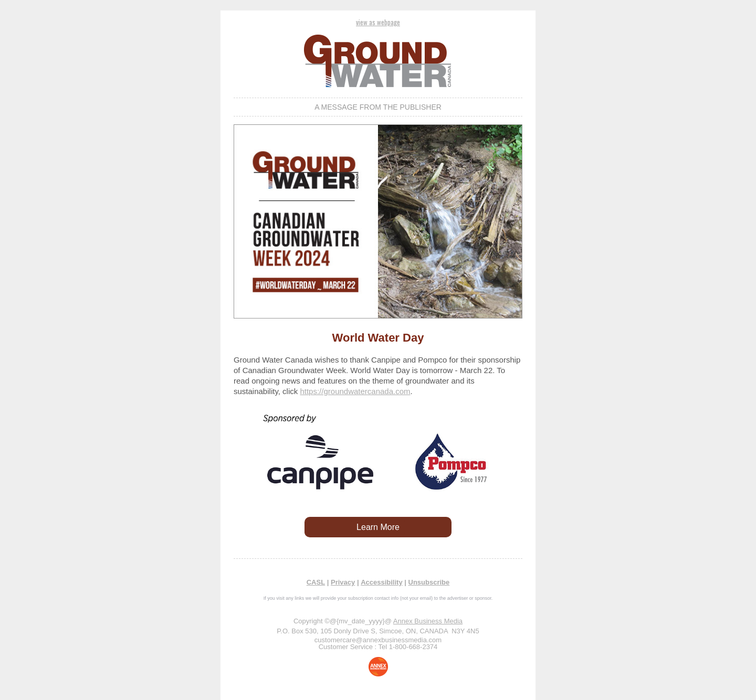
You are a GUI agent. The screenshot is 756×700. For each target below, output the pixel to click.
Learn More (378, 527)
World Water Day (378, 338)
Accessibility (382, 582)
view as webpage (378, 22)
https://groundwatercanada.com (355, 391)
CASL (316, 582)
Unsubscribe (429, 582)
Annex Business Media (428, 621)
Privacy (343, 582)
